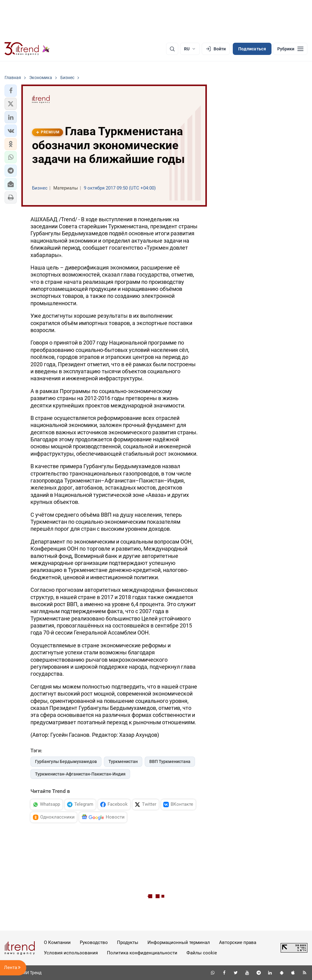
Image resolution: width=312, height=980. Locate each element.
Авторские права (238, 942)
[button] (11, 91)
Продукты (128, 942)
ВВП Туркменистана (170, 761)
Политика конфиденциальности (142, 953)
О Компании (57, 942)
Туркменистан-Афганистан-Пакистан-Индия (80, 774)
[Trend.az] (27, 49)
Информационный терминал (179, 942)
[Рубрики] (290, 49)
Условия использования (71, 953)
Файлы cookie (202, 953)
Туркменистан (123, 761)
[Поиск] (172, 49)
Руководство (94, 942)
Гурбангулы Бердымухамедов (66, 761)
